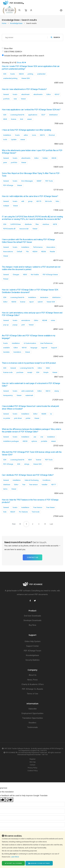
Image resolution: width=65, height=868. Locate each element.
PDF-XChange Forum (32, 651)
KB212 (48, 391)
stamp (57, 391)
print (23, 325)
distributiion (53, 115)
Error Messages (27, 181)
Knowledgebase (32, 655)
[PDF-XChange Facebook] (30, 601)
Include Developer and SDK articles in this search (24, 56)
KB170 (39, 201)
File (27, 252)
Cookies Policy (33, 771)
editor (26, 135)
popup (15, 325)
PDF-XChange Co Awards (32, 689)
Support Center (32, 646)
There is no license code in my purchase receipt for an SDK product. (29, 363)
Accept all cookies (13, 863)
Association (51, 247)
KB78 (55, 224)
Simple (46, 372)
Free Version (38, 507)
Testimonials (32, 727)
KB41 (30, 460)
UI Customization (30, 343)
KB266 (44, 252)
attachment (25, 94)
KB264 (35, 252)
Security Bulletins (32, 660)
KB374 (42, 135)
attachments (38, 94)
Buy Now (32, 625)
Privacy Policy (32, 768)
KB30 (25, 275)
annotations (26, 320)
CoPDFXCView (16, 224)
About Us (33, 675)
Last (51, 524)
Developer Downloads (32, 620)
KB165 (24, 348)
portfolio (6, 99)
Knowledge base (16, 23)
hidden (45, 158)
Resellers (32, 723)
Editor (49, 94)
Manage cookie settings (39, 863)
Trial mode (36, 512)
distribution (56, 297)
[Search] (19, 10)
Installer (45, 485)
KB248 (45, 320)
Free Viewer (50, 507)
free (24, 485)
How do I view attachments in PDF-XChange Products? (24, 89)
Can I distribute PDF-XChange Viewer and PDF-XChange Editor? (28, 475)
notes (53, 320)
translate (6, 352)
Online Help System (33, 641)
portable (44, 441)
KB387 (39, 181)
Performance (38, 247)
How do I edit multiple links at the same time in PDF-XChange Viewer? (30, 196)
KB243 (54, 158)
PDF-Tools (49, 181)
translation (17, 352)
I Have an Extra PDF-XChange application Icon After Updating (26, 130)
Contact (32, 765)
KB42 (48, 368)
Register (33, 759)
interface (46, 224)
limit (22, 119)
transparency (8, 395)
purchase (20, 372)
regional (44, 348)
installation (51, 437)
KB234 (21, 74)
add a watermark (27, 391)
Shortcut (52, 135)
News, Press (32, 680)
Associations (8, 252)
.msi (42, 437)
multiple (6, 206)
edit (23, 201)
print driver (18, 418)
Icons (34, 135)
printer (28, 418)
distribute (28, 224)
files (37, 224)
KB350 (14, 302)
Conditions (46, 480)
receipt (30, 372)
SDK (5, 74)
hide (5, 512)
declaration (44, 297)
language (34, 348)
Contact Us (32, 557)
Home (4, 23)
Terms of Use (32, 694)
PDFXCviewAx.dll (9, 229)
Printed (6, 279)
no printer (7, 418)
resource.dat (24, 229)
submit (40, 302)
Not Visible (35, 275)
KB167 (57, 94)
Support (54, 348)
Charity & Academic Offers (33, 684)
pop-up (6, 325)
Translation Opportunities (33, 718)
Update (14, 139)
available (6, 348)
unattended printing (10, 78)
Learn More (15, 857)
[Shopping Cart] (26, 10)
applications (33, 115)
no (51, 414)
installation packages (11, 441)
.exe (35, 437)
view (15, 99)
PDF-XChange (8, 185)
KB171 (54, 485)
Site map (32, 762)
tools (5, 139)
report (31, 302)
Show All (21, 63)
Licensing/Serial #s (17, 115)
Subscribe (33, 709)
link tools (48, 201)
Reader (52, 252)
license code (8, 372)
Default (19, 252)
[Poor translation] (9, 800)
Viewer (23, 99)
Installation (7, 135)
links (57, 201)
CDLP (43, 115)
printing (30, 74)
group (30, 201)
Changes (16, 275)
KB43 (5, 119)
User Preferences (46, 343)
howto (13, 74)
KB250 (25, 441)
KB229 (13, 512)
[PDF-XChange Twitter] (35, 601)
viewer (29, 119)
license (14, 119)
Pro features (23, 512)
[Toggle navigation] (61, 10)
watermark (29, 395)
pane (5, 162)
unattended (41, 74)
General (6, 94)
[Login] (31, 10)
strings (27, 464)
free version (33, 485)
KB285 (44, 414)
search (55, 37)
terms (5, 489)
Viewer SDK (26, 78)
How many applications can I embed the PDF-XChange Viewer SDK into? (31, 110)
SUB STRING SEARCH (13, 52)
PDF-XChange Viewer (50, 275)
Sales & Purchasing (32, 480)
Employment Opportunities (32, 713)
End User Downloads (33, 616)
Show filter (8, 48)
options (34, 441)
